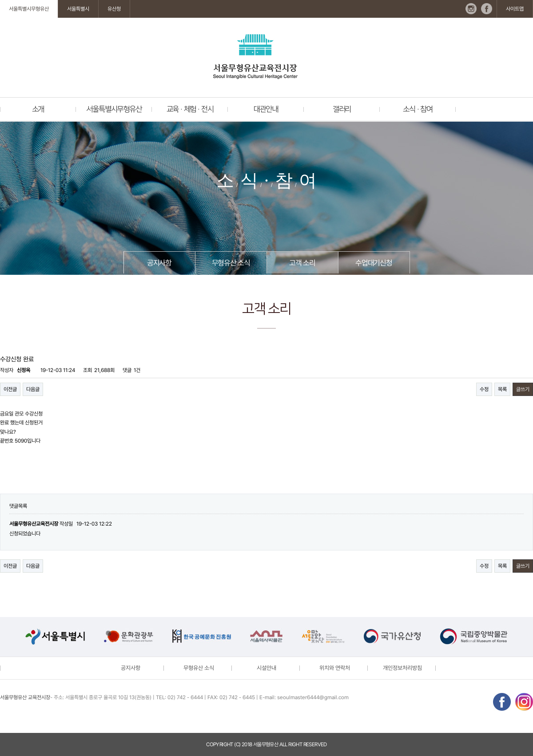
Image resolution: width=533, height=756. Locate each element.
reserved (315, 744)
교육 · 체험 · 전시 (190, 109)
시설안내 (266, 668)
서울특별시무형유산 (29, 9)
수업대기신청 (374, 263)
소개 (38, 109)
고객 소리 (302, 263)
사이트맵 (515, 9)
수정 (484, 389)
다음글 (33, 389)
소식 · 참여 (418, 109)
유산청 (114, 9)
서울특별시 (78, 9)
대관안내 (266, 109)
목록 (502, 389)
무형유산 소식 (231, 263)
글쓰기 (523, 389)
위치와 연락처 (335, 668)
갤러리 (342, 109)
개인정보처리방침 (402, 668)
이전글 (10, 389)
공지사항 (159, 263)
